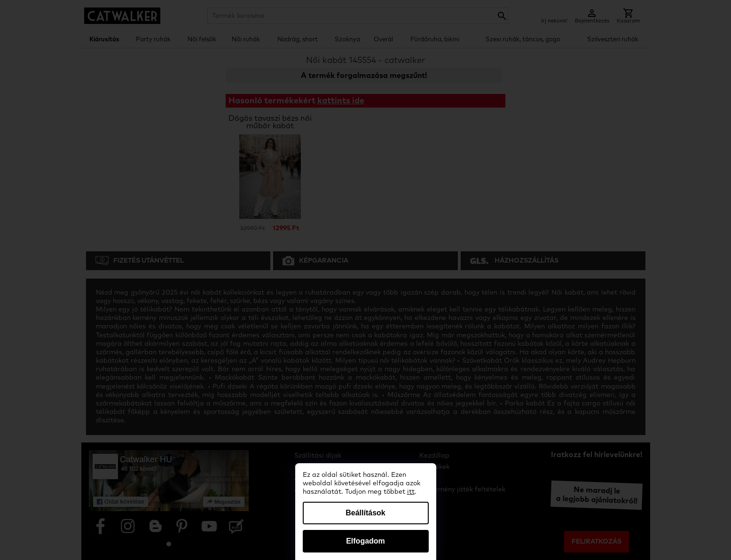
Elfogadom (365, 541)
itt (411, 492)
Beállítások (365, 513)
